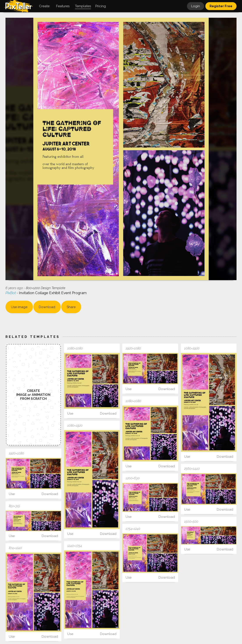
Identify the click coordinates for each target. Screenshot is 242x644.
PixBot (11, 293)
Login (196, 6)
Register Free (221, 6)
